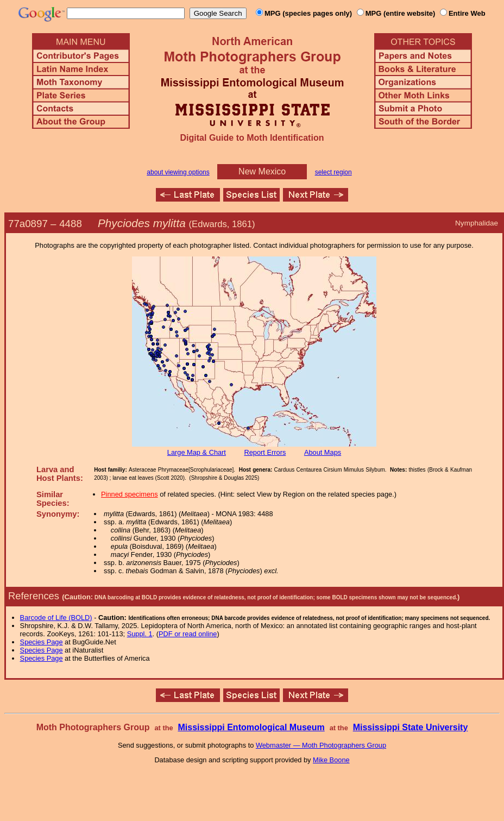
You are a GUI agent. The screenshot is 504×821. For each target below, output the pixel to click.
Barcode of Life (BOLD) (56, 618)
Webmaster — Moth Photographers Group (321, 745)
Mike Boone (331, 760)
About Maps (323, 452)
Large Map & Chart (197, 452)
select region (333, 172)
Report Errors (265, 452)
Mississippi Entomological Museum (251, 727)
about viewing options (178, 172)
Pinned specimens (130, 494)
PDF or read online (188, 634)
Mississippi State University (411, 727)
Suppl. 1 (140, 634)
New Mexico (262, 171)
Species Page (42, 642)
